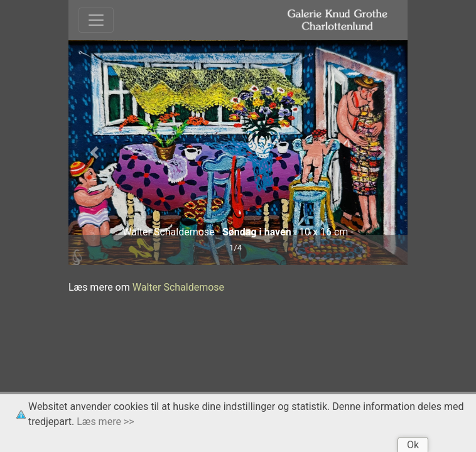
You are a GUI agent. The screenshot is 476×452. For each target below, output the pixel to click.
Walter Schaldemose (178, 287)
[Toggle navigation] (96, 20)
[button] (94, 153)
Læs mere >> (105, 422)
